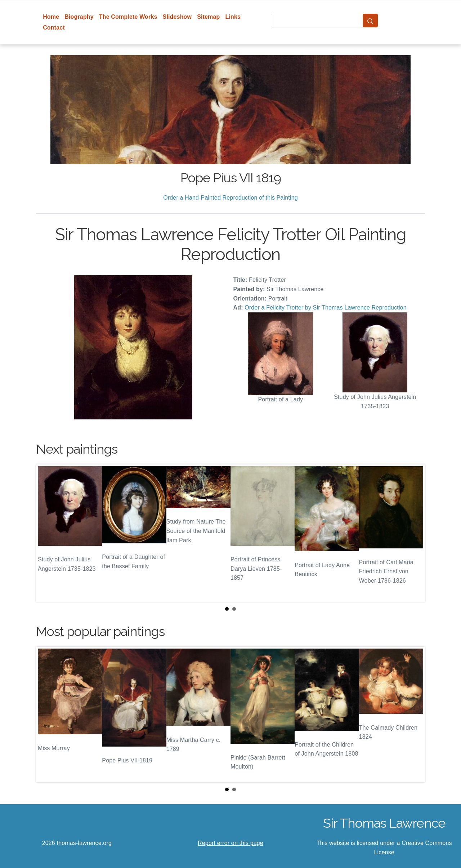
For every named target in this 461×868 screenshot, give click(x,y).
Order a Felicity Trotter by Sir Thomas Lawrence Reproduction (325, 308)
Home (51, 17)
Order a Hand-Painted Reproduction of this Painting (230, 198)
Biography (79, 17)
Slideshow (177, 17)
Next (414, 533)
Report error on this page (230, 843)
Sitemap (208, 17)
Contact (54, 28)
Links (233, 17)
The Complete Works (128, 17)
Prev (47, 533)
